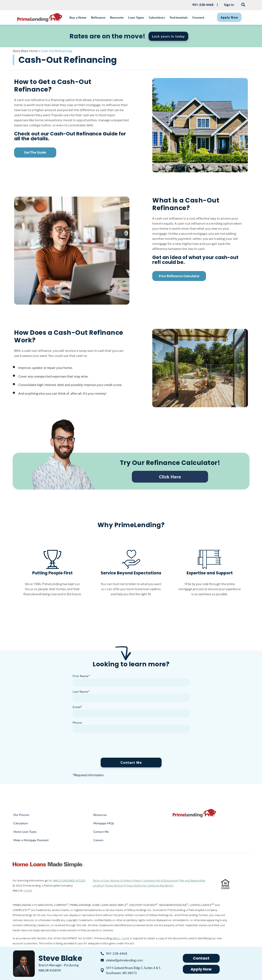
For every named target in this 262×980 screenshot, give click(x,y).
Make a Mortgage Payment (31, 840)
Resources (100, 815)
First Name (81, 676)
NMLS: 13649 (121, 938)
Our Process (21, 815)
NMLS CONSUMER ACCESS (69, 880)
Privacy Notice (114, 885)
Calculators (21, 823)
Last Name (81, 692)
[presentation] (105, 746)
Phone (77, 723)
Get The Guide (35, 152)
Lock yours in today (168, 36)
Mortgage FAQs (104, 823)
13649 (28, 890)
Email (77, 707)
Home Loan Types (25, 832)
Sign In (229, 5)
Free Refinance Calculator (179, 276)
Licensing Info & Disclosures (161, 880)
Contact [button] (201, 958)
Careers (99, 840)
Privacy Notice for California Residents (149, 885)
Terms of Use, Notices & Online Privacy (117, 880)
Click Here (170, 477)
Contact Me (131, 762)
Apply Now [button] (201, 969)
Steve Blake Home (25, 51)
